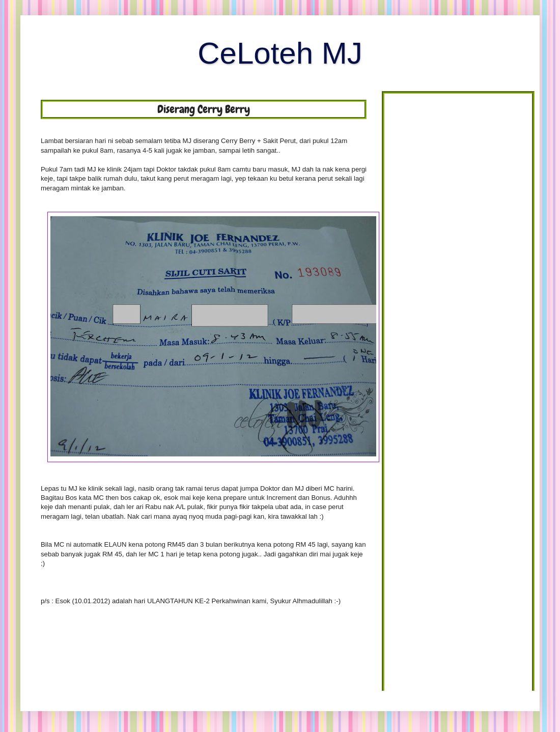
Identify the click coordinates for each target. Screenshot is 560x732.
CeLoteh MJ (280, 53)
